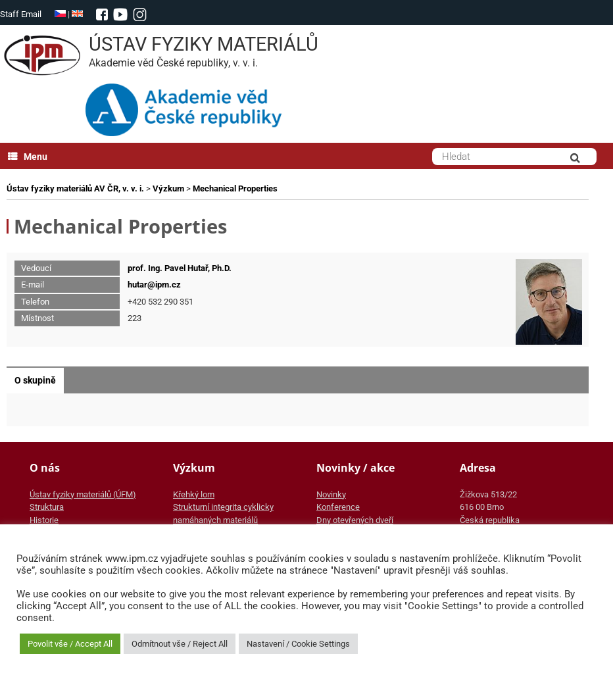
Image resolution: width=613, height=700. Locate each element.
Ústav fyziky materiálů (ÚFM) (83, 494)
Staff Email (21, 14)
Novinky (331, 494)
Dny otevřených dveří (355, 520)
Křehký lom (194, 494)
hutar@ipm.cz (154, 285)
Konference (338, 507)
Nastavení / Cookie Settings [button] (298, 644)
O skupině (35, 380)
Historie (44, 520)
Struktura (47, 507)
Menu (28, 157)
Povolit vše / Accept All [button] (70, 644)
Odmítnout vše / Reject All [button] (180, 644)
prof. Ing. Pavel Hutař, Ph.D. (180, 268)
